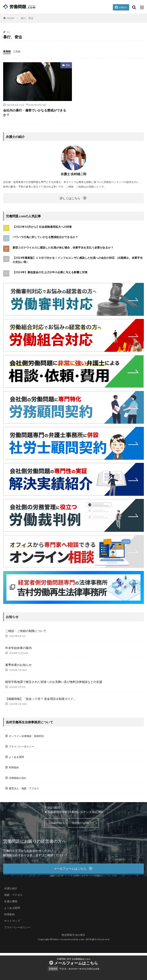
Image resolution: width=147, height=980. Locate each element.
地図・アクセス (13, 895)
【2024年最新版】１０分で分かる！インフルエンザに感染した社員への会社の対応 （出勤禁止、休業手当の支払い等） (78, 260)
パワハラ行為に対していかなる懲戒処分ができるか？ (45, 237)
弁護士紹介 (11, 888)
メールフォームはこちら (76, 963)
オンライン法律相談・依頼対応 (26, 736)
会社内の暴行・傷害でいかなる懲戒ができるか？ (35, 113)
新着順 (7, 51)
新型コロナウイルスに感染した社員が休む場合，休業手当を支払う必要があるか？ (63, 247)
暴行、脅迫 (27, 18)
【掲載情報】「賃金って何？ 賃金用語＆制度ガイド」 (41, 699)
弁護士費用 (11, 901)
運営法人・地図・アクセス (24, 788)
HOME (11, 18)
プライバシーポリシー (21, 746)
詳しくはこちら (70, 198)
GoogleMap (55, 823)
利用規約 (14, 767)
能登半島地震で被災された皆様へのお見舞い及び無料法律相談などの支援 (54, 682)
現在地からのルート (83, 823)
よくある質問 (16, 757)
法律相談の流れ (18, 778)
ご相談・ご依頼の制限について (26, 631)
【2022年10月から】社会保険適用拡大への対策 (42, 227)
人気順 (17, 51)
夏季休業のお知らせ (18, 665)
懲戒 (68, 65)
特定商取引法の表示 (73, 935)
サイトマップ (12, 921)
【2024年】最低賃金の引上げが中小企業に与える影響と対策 (50, 272)
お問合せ (123, 7)
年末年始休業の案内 (18, 648)
